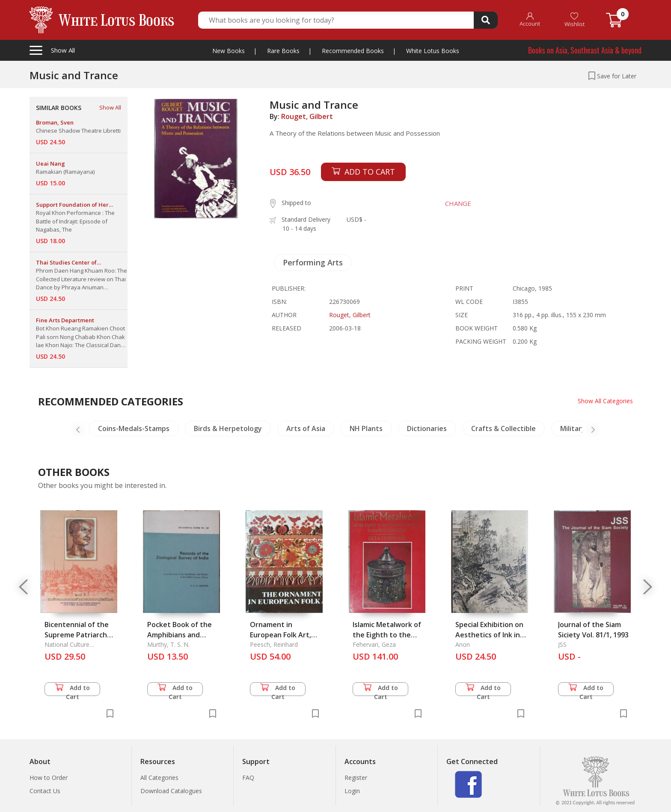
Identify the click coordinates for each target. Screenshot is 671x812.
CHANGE (458, 203)
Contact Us (45, 791)
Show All (110, 107)
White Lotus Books (433, 51)
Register (356, 778)
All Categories (159, 778)
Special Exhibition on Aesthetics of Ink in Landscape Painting (489, 635)
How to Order (49, 778)
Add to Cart (72, 690)
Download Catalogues (171, 791)
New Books (229, 51)
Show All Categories (605, 401)
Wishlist (575, 20)
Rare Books (283, 51)
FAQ (248, 778)
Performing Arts (313, 262)
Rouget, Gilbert (307, 116)
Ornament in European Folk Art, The (281, 635)
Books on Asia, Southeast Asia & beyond (585, 50)
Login (352, 791)
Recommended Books (353, 51)
